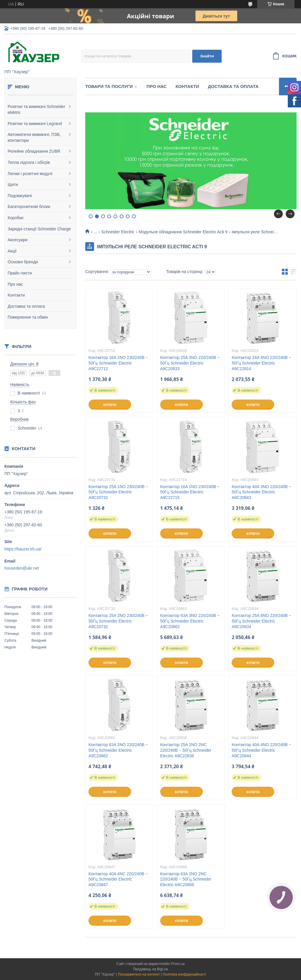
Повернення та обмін (28, 317)
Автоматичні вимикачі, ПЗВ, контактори (34, 137)
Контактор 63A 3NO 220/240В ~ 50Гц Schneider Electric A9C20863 (190, 621)
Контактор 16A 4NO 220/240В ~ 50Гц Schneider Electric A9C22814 (261, 363)
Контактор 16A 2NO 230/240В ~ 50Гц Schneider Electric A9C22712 (118, 363)
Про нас (15, 284)
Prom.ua (178, 964)
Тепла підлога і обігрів (29, 162)
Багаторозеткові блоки (29, 207)
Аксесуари (18, 240)
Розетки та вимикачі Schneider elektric (36, 109)
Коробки (15, 218)
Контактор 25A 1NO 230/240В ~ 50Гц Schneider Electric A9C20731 (118, 492)
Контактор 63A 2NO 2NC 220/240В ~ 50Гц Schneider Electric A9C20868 (186, 879)
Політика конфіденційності (184, 974)
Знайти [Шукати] (207, 56)
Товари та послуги (109, 86)
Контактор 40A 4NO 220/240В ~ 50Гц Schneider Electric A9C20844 (261, 750)
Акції (12, 251)
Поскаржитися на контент (139, 974)
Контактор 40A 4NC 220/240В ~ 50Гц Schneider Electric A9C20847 (118, 879)
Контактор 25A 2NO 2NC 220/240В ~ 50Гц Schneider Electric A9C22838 (186, 750)
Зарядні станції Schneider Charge (39, 229)
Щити (13, 184)
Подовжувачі (20, 196)
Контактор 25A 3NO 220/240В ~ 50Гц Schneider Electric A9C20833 (190, 363)
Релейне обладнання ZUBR (34, 151)
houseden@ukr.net (22, 568)
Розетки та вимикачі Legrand (35, 124)
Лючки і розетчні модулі (30, 174)
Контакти (16, 295)
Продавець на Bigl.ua (150, 969)
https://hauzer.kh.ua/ (23, 549)
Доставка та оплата (26, 306)
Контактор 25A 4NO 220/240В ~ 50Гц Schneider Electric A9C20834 (261, 621)
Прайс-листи (20, 273)
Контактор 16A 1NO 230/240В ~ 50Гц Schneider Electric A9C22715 (190, 492)
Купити (110, 405)
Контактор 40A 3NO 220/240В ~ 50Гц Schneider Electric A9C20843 (261, 492)
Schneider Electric (118, 232)
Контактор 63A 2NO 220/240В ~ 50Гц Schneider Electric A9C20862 (118, 750)
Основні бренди (23, 262)
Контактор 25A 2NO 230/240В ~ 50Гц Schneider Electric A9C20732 (118, 621)
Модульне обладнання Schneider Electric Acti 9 (183, 232)
